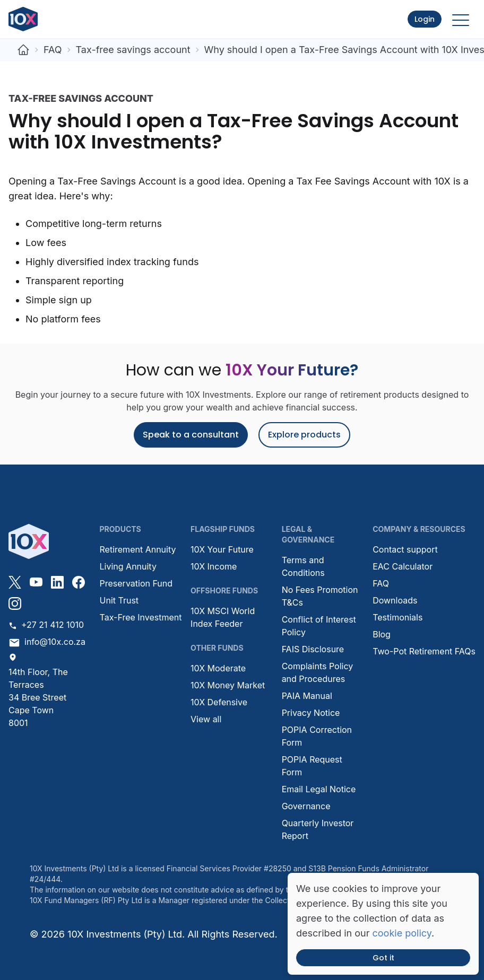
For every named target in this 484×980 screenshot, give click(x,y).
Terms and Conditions (303, 566)
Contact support (405, 549)
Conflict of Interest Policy (319, 626)
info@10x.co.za (47, 642)
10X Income (214, 566)
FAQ (53, 50)
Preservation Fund (136, 583)
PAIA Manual (307, 696)
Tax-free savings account (133, 50)
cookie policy (402, 933)
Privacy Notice (311, 713)
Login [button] (425, 19)
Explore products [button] (304, 435)
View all (206, 719)
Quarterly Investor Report (318, 829)
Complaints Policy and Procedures (318, 672)
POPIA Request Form (312, 766)
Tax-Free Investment (141, 617)
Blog (382, 634)
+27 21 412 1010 (46, 625)
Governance (306, 806)
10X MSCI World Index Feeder (223, 617)
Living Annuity (128, 566)
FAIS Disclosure (313, 649)
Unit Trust (119, 600)
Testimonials (397, 617)
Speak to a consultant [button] (191, 435)
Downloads (395, 600)
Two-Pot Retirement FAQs (424, 651)
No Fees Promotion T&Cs (320, 596)
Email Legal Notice (319, 789)
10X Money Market (228, 685)
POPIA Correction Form (317, 736)
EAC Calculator (403, 566)
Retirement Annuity (138, 549)
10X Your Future (222, 549)
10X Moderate (218, 668)
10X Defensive (219, 702)
